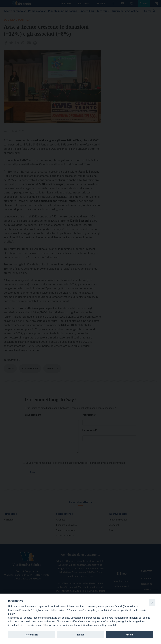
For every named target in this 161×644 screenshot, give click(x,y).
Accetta (130, 635)
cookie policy (99, 625)
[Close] (152, 603)
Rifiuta (80, 635)
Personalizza (31, 635)
